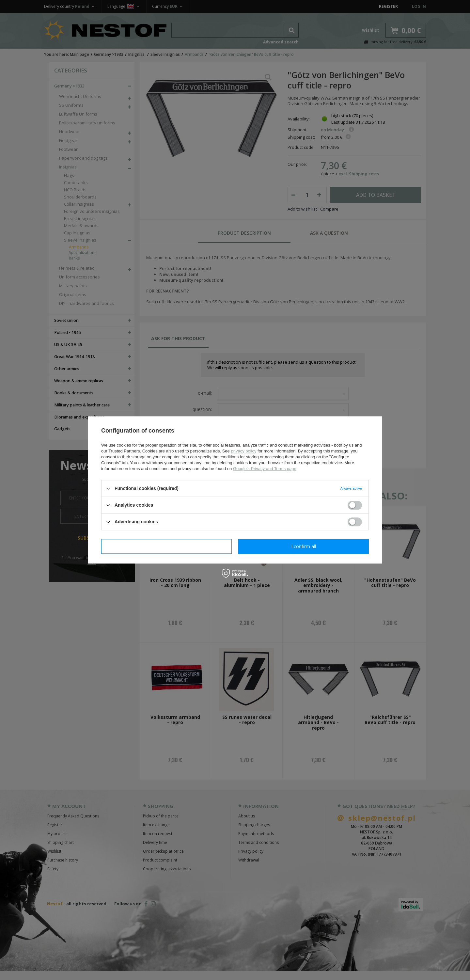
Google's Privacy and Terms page (265, 469)
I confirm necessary (167, 546)
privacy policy (243, 451)
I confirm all (304, 546)
